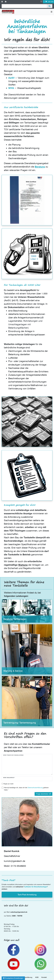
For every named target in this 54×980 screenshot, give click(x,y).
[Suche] (50, 6)
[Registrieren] (6, 2)
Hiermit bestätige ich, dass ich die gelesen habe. (26, 789)
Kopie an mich (9, 784)
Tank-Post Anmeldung (27, 895)
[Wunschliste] (41, 2)
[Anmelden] (2, 2)
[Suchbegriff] (24, 6)
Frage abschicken (43, 794)
